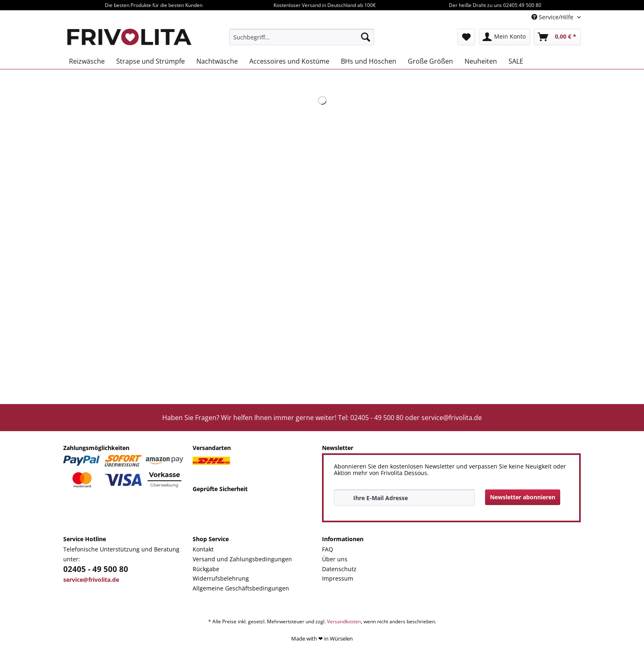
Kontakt (203, 549)
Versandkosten (344, 621)
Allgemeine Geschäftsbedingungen (241, 588)
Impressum (338, 578)
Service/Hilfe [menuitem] (553, 17)
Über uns (335, 559)
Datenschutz (339, 569)
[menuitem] (302, 37)
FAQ (328, 549)
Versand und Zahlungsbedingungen (242, 559)
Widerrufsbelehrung (221, 578)
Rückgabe (206, 569)
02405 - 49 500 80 (96, 569)
